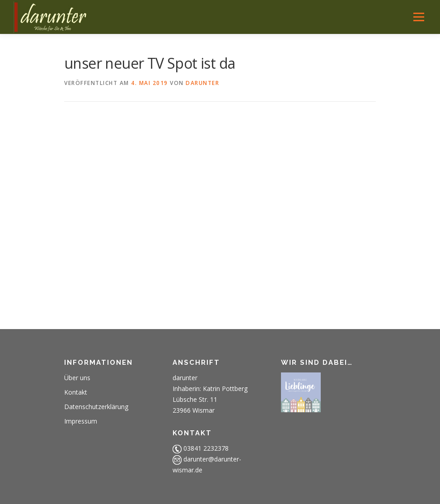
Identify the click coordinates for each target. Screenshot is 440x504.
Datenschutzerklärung (96, 407)
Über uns (77, 378)
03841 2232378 (206, 448)
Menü (419, 17)
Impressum (81, 421)
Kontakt (76, 392)
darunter (202, 83)
